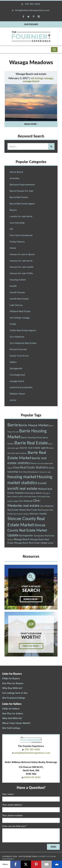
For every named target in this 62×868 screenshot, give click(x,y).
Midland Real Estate (20, 311)
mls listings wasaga (42, 78)
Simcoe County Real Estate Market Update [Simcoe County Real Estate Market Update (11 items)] (27, 530)
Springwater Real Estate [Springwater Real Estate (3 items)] (44, 536)
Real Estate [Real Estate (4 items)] (32, 510)
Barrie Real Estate (19, 197)
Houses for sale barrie (21, 261)
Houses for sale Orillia (21, 273)
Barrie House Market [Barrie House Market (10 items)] (34, 425)
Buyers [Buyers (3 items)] (34, 463)
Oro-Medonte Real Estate (23, 343)
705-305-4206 (32, 4)
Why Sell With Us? (12, 718)
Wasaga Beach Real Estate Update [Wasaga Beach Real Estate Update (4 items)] (31, 543)
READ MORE (31, 124)
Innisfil (13, 286)
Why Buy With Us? (12, 688)
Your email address (13, 805)
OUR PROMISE (31, 24)
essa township (17, 223)
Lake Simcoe (16, 305)
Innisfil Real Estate (19, 299)
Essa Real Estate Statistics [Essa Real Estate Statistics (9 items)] (31, 467)
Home (13, 248)
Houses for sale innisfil (21, 267)
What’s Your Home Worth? (16, 723)
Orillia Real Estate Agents (23, 330)
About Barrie (16, 172)
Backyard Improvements (22, 184)
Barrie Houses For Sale (21, 191)
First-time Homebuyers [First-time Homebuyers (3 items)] (29, 472)
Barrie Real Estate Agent (22, 203)
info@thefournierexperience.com (32, 10)
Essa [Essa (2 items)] (39, 463)
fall (11, 229)
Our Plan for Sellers (13, 713)
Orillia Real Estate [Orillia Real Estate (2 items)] (30, 496)
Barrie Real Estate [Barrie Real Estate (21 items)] (31, 443)
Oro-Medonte (17, 337)
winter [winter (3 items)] (51, 543)
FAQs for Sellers (11, 708)
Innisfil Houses (17, 292)
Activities (15, 178)
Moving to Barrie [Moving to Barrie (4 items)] (34, 493)
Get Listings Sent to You (15, 693)
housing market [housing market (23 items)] (22, 477)
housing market (18, 279)
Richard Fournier (18, 349)
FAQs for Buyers (11, 678)
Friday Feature (17, 241)
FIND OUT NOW (31, 646)
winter (13, 400)
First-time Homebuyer (21, 235)
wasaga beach (31, 81)
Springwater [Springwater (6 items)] (26, 535)
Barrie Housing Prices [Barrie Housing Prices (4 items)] (32, 437)
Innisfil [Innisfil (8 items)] (42, 483)
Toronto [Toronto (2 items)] (10, 540)
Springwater (16, 368)
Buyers (13, 210)
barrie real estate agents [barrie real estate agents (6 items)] (35, 448)
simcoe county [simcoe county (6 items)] (38, 513)
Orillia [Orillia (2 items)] (21, 496)
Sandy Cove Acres (19, 356)
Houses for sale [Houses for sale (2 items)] (45, 472)
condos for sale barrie (21, 216)
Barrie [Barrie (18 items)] (13, 425)
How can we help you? (15, 826)
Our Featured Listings (14, 698)
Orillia (13, 324)
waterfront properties (21, 387)
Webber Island (17, 394)
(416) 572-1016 (32, 777)
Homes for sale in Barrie (22, 254)
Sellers (13, 362)
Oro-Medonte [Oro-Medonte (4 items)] (26, 501)
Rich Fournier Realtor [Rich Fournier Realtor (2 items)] (21, 514)
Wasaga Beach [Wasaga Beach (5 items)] (22, 539)
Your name (8, 794)
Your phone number (13, 815)
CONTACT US (44, 856)
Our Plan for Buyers (13, 683)
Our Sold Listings (11, 728)
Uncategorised (17, 375)
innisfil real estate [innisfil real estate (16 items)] (22, 488)
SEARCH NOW (31, 599)
